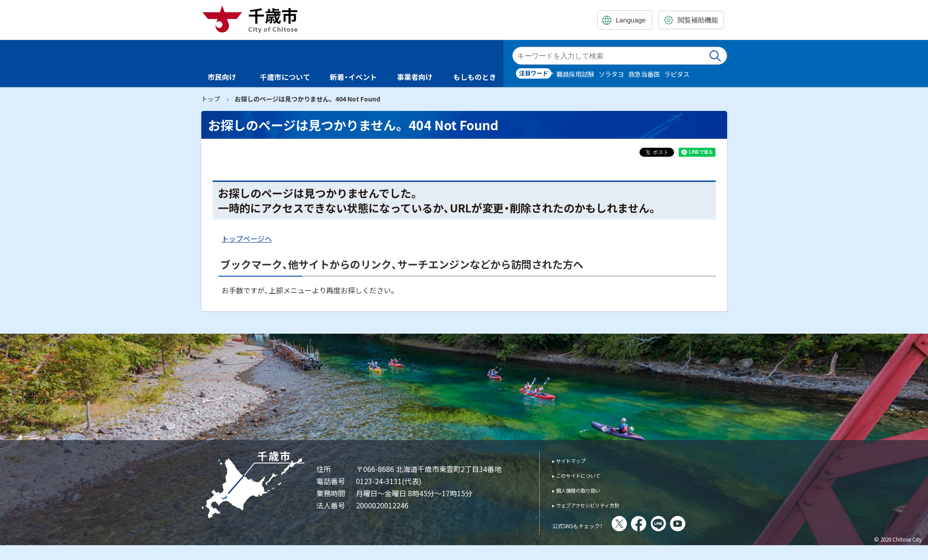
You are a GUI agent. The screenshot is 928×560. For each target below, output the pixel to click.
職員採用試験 (575, 74)
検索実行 (716, 56)
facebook (663, 524)
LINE (683, 524)
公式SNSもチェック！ (590, 525)
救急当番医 (644, 74)
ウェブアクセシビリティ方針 (600, 505)
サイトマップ (577, 460)
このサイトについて (587, 475)
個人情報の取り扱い (587, 490)
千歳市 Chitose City (253, 19)
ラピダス (677, 74)
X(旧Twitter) (644, 524)
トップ (211, 99)
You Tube (702, 524)
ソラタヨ (611, 74)
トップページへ (247, 238)
